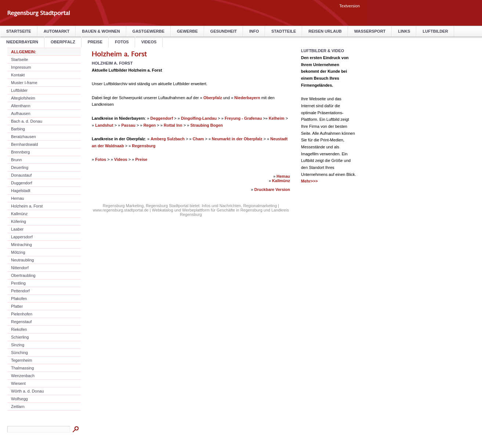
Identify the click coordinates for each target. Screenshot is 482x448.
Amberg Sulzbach (168, 139)
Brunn (16, 160)
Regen (150, 125)
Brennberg (20, 152)
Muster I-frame (24, 83)
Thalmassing (22, 368)
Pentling (18, 283)
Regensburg (144, 146)
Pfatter (17, 306)
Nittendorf (20, 268)
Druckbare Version (272, 189)
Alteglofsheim (23, 98)
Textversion (349, 6)
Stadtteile (284, 31)
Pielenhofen (22, 314)
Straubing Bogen (206, 125)
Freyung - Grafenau (243, 118)
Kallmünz (19, 214)
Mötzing (18, 252)
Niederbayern (247, 98)
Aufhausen (21, 113)
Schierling (20, 337)
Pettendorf (20, 291)
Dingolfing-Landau (199, 118)
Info (254, 31)
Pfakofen (19, 299)
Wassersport (370, 31)
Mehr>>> (309, 181)
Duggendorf (22, 183)
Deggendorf (162, 118)
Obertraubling (23, 275)
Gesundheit (224, 31)
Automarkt (57, 31)
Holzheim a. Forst (27, 206)
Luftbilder (435, 31)
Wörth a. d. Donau (27, 391)
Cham (198, 139)
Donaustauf (21, 175)
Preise (95, 42)
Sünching (19, 353)
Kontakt (18, 75)
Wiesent (18, 383)
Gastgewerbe (148, 31)
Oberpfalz (213, 98)
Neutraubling (22, 260)
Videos (149, 42)
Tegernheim (21, 360)
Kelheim (277, 118)
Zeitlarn (18, 407)
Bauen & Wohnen (101, 31)
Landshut (104, 125)
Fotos (122, 42)
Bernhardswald (24, 144)
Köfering (19, 221)
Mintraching (21, 245)
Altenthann (21, 106)
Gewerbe (187, 31)
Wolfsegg (19, 399)
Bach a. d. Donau (27, 121)
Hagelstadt (21, 191)
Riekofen (19, 329)
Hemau (17, 198)
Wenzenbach (23, 376)
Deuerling (20, 167)
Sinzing (18, 345)
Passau (128, 125)
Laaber (17, 229)
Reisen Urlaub (325, 31)
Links (404, 31)
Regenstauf (21, 322)
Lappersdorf (22, 237)
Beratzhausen (23, 137)
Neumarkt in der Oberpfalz (237, 139)
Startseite (19, 31)
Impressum (21, 67)
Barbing (18, 129)
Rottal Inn (173, 125)
